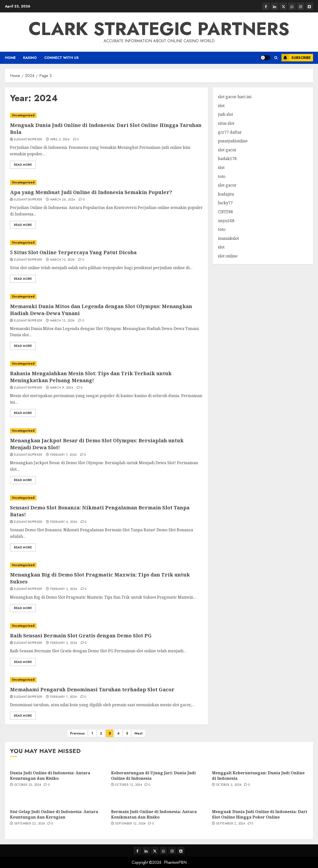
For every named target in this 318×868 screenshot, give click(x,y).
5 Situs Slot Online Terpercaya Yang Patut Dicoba (73, 252)
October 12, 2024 (129, 785)
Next (139, 733)
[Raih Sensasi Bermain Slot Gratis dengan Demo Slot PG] (106, 626)
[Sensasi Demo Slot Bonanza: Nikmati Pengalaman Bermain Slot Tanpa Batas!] (106, 498)
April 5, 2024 (60, 140)
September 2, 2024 (231, 824)
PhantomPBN (175, 862)
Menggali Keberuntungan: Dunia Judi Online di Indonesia (258, 776)
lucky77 (225, 203)
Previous (77, 733)
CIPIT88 (225, 212)
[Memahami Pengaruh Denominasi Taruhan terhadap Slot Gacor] (106, 680)
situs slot (226, 123)
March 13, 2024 (62, 260)
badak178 (227, 159)
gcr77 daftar (230, 132)
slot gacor (227, 150)
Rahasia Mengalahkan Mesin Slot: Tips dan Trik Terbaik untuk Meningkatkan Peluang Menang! (91, 377)
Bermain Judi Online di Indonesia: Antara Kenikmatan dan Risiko (154, 814)
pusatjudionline (233, 141)
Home (10, 58)
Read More (23, 165)
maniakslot (228, 238)
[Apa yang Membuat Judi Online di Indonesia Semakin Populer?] (106, 183)
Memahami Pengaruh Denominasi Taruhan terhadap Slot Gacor (92, 689)
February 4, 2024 (64, 522)
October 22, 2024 (28, 785)
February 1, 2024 (64, 697)
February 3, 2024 (64, 589)
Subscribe (296, 58)
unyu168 (226, 221)
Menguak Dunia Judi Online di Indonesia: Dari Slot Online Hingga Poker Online (259, 814)
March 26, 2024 (63, 200)
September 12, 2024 (130, 824)
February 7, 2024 (63, 455)
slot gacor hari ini (235, 97)
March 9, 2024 (62, 388)
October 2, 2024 (229, 785)
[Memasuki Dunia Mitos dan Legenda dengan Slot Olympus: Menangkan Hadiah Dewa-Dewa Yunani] (106, 297)
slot (221, 106)
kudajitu (226, 194)
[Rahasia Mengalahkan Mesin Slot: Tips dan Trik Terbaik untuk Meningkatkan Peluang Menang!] (106, 364)
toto (222, 176)
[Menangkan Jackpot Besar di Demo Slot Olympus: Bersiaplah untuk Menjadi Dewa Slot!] (106, 431)
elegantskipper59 (28, 140)
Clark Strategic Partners (159, 29)
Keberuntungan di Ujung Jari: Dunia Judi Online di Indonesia (153, 776)
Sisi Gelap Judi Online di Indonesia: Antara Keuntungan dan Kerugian (54, 814)
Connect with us (61, 58)
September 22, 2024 (30, 824)
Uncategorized (23, 115)
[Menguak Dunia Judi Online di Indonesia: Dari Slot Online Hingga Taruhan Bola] (106, 115)
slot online (228, 256)
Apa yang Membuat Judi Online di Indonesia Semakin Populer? (91, 192)
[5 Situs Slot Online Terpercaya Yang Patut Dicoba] (106, 243)
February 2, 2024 (64, 643)
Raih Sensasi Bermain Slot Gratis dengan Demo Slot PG (81, 636)
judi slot (225, 114)
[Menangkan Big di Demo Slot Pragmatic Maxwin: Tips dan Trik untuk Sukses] (106, 565)
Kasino (30, 58)
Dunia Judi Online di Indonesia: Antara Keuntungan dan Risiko (50, 776)
